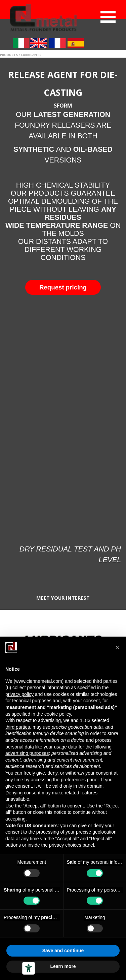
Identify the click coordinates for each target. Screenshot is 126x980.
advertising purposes (27, 753)
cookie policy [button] (58, 714)
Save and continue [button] (63, 951)
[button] (63, 287)
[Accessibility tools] (29, 968)
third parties (18, 727)
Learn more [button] (63, 966)
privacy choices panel (72, 845)
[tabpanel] (63, 168)
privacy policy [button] (19, 694)
